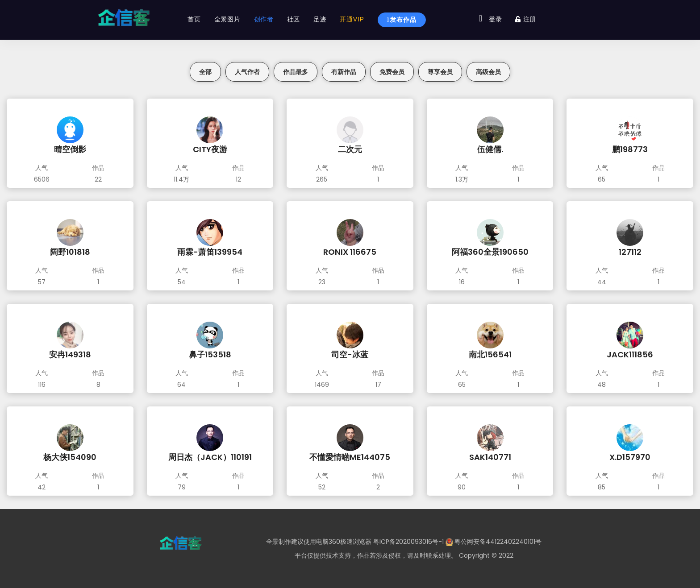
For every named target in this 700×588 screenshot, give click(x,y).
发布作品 (401, 20)
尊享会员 (440, 72)
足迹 (319, 19)
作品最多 (296, 72)
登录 (494, 19)
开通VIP (351, 19)
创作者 (263, 19)
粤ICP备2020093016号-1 (408, 542)
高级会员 (488, 72)
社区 (293, 19)
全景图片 (227, 19)
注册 (525, 19)
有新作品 (344, 72)
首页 (194, 19)
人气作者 (247, 72)
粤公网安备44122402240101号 (498, 542)
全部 (205, 72)
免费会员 (392, 72)
